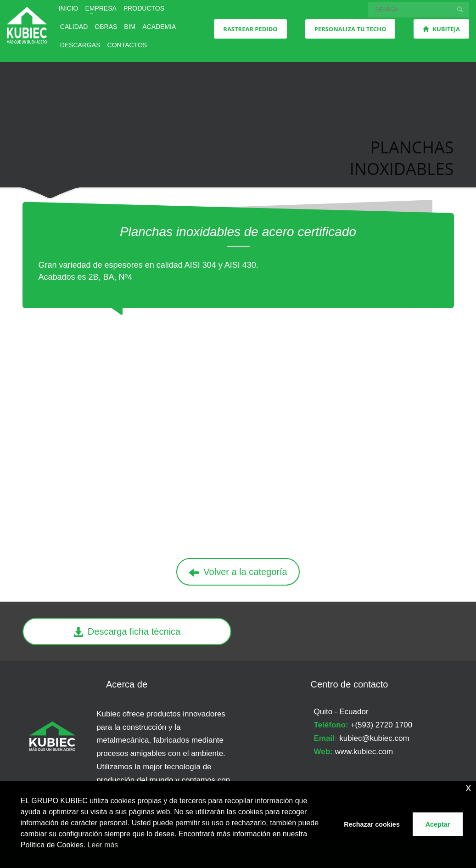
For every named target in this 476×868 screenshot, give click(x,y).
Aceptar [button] (438, 824)
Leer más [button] (103, 845)
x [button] (468, 787)
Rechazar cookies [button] (372, 824)
